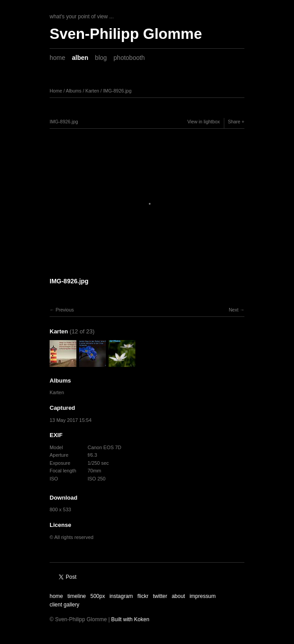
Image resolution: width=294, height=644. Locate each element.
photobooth (129, 58)
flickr (143, 596)
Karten (92, 91)
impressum (203, 596)
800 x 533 (60, 509)
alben (80, 58)
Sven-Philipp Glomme (126, 34)
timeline (77, 596)
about (178, 596)
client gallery (65, 605)
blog (101, 58)
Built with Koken (130, 619)
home (57, 58)
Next (234, 310)
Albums (73, 91)
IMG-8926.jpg (118, 91)
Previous (65, 310)
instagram (121, 596)
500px (98, 596)
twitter (160, 596)
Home (56, 91)
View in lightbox (204, 122)
